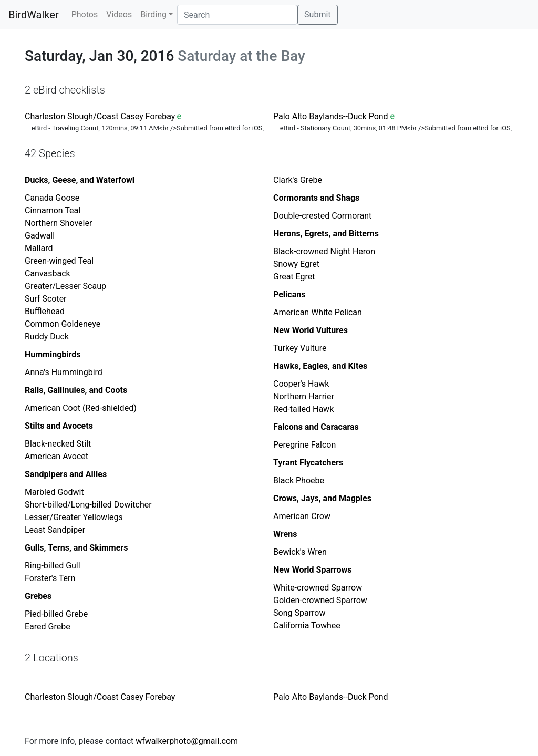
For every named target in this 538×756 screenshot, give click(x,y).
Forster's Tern (50, 578)
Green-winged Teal (59, 261)
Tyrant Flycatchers (308, 463)
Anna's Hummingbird (64, 372)
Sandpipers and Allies (66, 474)
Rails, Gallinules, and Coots (76, 390)
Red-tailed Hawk (303, 409)
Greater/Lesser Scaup (65, 286)
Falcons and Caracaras (316, 427)
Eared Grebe (48, 626)
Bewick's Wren (300, 552)
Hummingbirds (53, 354)
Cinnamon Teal (53, 210)
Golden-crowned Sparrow (320, 600)
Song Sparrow (299, 613)
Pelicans (289, 294)
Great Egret (294, 277)
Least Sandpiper (55, 530)
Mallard (39, 248)
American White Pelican (318, 312)
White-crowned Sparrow (318, 588)
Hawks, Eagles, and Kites (320, 366)
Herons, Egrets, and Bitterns (326, 234)
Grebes (38, 596)
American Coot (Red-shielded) (81, 408)
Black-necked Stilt (58, 444)
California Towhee (307, 625)
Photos (85, 14)
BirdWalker (34, 15)
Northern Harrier (304, 396)
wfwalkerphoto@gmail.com (187, 741)
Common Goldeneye (63, 324)
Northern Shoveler (58, 223)
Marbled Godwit (54, 492)
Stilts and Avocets (59, 426)
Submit (317, 14)
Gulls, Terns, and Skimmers (76, 548)
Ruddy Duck (47, 336)
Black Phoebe (299, 480)
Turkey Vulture (300, 348)
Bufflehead (45, 311)
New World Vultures (311, 330)
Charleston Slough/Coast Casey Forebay (100, 116)
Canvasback (48, 273)
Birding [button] (153, 14)
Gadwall (40, 236)
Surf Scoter (46, 299)
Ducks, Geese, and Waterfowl (80, 180)
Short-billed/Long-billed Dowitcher (88, 505)
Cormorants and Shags (316, 198)
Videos (119, 14)
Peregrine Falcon (304, 445)
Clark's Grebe (298, 180)
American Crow (302, 516)
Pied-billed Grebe (56, 614)
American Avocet (56, 456)
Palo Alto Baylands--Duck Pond (331, 116)
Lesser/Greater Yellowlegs (74, 517)
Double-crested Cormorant (322, 216)
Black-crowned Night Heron (324, 251)
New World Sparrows (312, 570)
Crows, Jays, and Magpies (322, 498)
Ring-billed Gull (53, 566)
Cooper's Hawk (301, 384)
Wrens (285, 534)
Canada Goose (52, 198)
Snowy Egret (296, 264)
